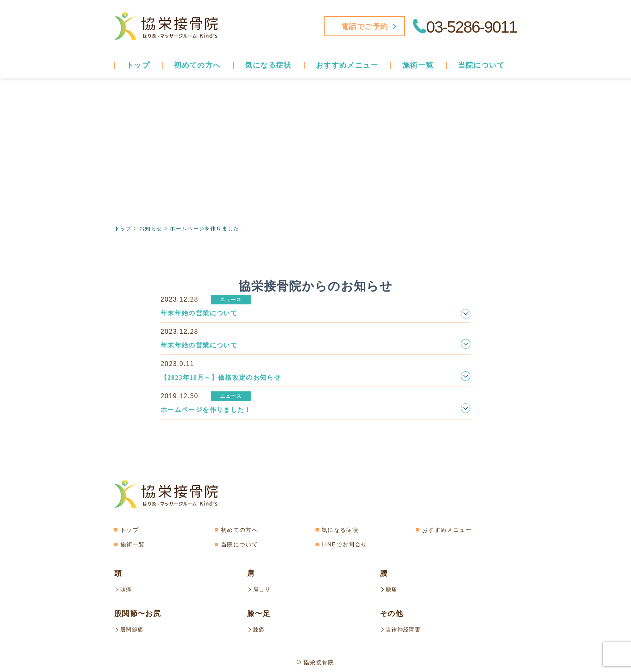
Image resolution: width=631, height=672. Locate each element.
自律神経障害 (401, 629)
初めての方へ (197, 65)
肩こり (259, 589)
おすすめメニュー (447, 529)
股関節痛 (130, 629)
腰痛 (389, 589)
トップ (138, 65)
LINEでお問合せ (344, 544)
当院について (239, 544)
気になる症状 (340, 529)
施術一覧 (133, 544)
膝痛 (256, 629)
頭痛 (124, 589)
